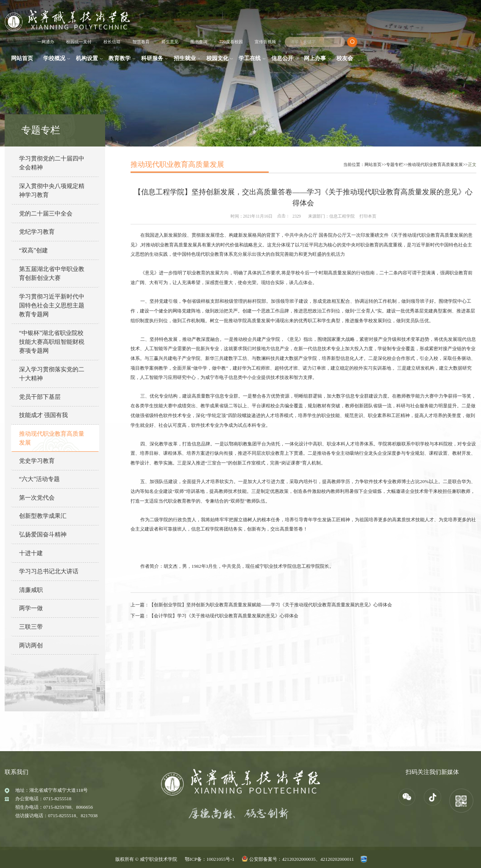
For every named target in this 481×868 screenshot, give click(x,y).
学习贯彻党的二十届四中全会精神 (52, 163)
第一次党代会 (37, 498)
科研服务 (152, 58)
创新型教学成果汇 (43, 516)
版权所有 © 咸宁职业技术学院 (146, 859)
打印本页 (368, 216)
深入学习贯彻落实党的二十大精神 (52, 374)
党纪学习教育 (37, 232)
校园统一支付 (79, 42)
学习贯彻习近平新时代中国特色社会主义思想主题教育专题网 (52, 305)
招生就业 (185, 58)
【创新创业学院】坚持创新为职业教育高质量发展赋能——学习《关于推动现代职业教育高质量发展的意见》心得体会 (271, 605)
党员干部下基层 (40, 397)
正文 (472, 164)
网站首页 (22, 58)
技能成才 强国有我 (44, 415)
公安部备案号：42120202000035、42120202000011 (302, 859)
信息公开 (282, 58)
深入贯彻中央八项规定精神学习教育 (52, 190)
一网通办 (46, 42)
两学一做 (31, 608)
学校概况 (54, 58)
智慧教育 (141, 42)
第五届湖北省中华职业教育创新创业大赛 (52, 273)
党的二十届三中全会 (46, 213)
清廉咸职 (31, 590)
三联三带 (31, 627)
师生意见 (170, 42)
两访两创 (31, 645)
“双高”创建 (34, 250)
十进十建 (31, 553)
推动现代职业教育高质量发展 (52, 438)
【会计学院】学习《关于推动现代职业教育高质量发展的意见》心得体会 (224, 616)
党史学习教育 (37, 461)
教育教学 (120, 58)
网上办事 (315, 58)
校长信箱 (112, 42)
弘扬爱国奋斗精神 (43, 534)
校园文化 (217, 58)
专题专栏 (395, 164)
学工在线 (250, 58)
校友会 (345, 58)
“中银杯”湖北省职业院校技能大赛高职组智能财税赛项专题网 (52, 342)
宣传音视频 (265, 42)
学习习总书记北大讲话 (49, 571)
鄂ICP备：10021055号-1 (210, 859)
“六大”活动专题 (40, 479)
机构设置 (87, 58)
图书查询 (199, 42)
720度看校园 (231, 42)
